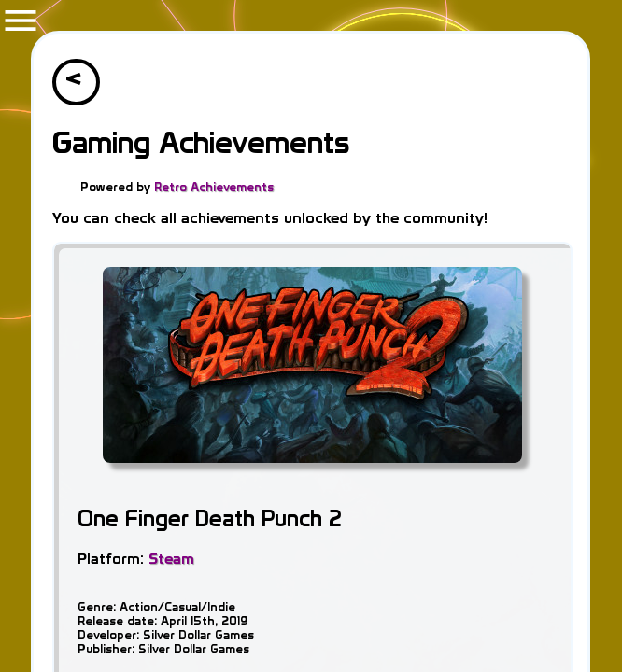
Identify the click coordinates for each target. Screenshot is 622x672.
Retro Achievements (214, 187)
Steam (171, 559)
